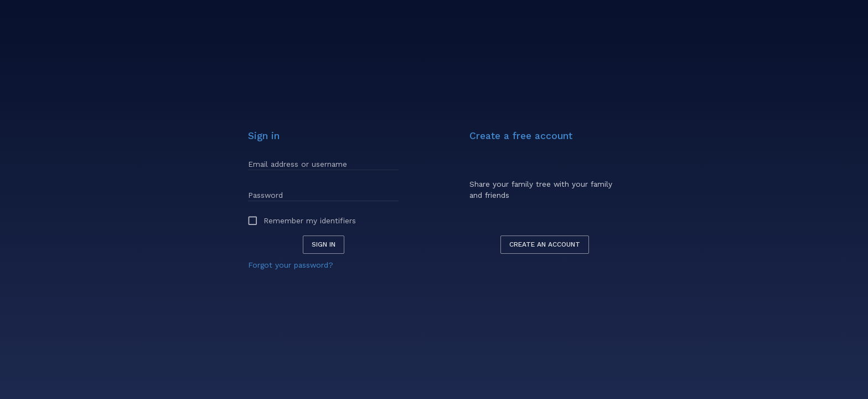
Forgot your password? (291, 265)
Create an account (545, 244)
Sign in (324, 244)
